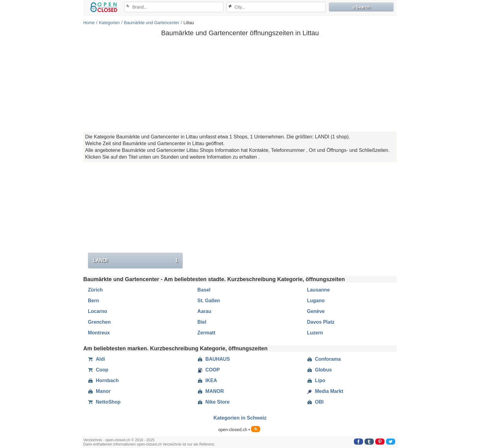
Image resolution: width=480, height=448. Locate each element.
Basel (204, 290)
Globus (319, 370)
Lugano (316, 301)
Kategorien (109, 23)
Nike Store (214, 402)
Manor (99, 391)
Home (89, 23)
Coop (98, 370)
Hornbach (103, 381)
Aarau (204, 311)
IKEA (207, 381)
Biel (202, 322)
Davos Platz (321, 322)
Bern (93, 301)
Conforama (324, 359)
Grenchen (99, 322)
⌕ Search (361, 7)
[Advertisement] (240, 84)
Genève (316, 311)
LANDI (135, 261)
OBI (315, 402)
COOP (209, 370)
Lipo (316, 381)
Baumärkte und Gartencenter (152, 23)
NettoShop (104, 402)
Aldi (96, 359)
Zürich (95, 290)
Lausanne (319, 290)
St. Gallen (209, 301)
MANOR (211, 391)
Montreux (99, 333)
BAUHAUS (214, 359)
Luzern (315, 333)
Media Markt (325, 391)
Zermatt (206, 333)
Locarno (97, 311)
